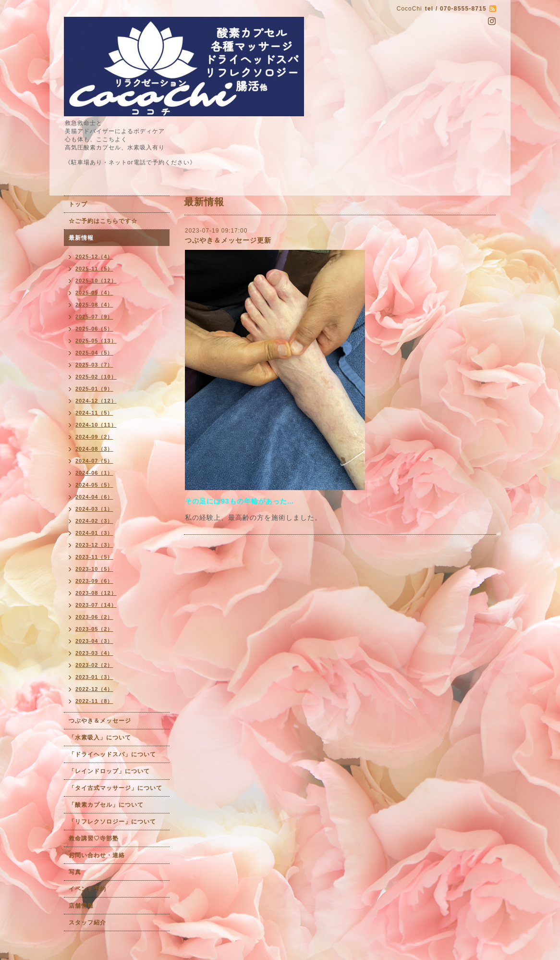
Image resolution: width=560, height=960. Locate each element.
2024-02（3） (94, 521)
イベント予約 (87, 889)
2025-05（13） (96, 341)
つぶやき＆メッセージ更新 (228, 240)
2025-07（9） (94, 317)
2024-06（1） (94, 473)
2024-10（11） (96, 425)
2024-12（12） (96, 401)
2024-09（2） (94, 437)
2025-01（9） (94, 389)
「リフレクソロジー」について (112, 822)
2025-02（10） (96, 377)
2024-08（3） (94, 449)
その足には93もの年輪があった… (240, 501)
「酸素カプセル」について (106, 805)
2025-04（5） (94, 353)
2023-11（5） (94, 557)
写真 (75, 872)
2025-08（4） (94, 305)
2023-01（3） (94, 677)
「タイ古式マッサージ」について (116, 788)
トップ (78, 204)
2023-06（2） (94, 617)
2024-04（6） (94, 497)
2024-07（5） (94, 461)
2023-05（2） (94, 629)
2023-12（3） (94, 545)
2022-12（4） (94, 689)
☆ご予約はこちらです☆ (103, 221)
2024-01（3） (94, 533)
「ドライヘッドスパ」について (112, 754)
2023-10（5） (94, 569)
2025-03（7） (94, 365)
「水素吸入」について (100, 738)
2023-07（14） (96, 605)
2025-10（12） (96, 281)
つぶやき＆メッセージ (100, 721)
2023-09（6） (94, 581)
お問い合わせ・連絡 (97, 855)
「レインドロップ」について (109, 771)
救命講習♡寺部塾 (94, 838)
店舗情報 (81, 906)
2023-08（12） (96, 593)
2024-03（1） (94, 509)
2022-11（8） (94, 701)
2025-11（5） (94, 269)
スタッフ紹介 (87, 923)
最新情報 (81, 238)
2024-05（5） (94, 485)
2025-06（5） (94, 329)
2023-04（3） (94, 641)
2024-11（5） (94, 413)
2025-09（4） (94, 293)
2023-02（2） (94, 665)
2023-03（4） (94, 653)
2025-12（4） (94, 257)
